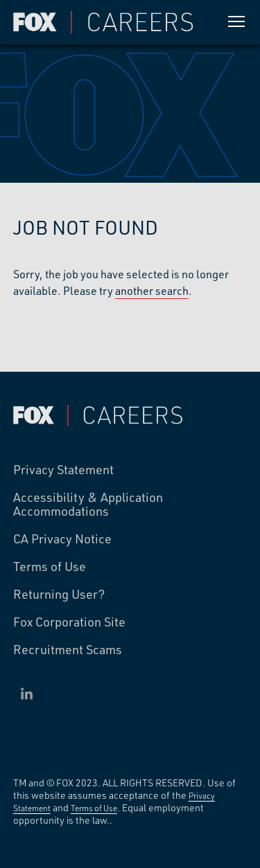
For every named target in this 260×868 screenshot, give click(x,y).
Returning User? (59, 595)
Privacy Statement (63, 470)
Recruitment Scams (68, 650)
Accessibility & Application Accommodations (88, 505)
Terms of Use (50, 567)
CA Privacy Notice (62, 539)
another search (152, 290)
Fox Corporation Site (69, 622)
